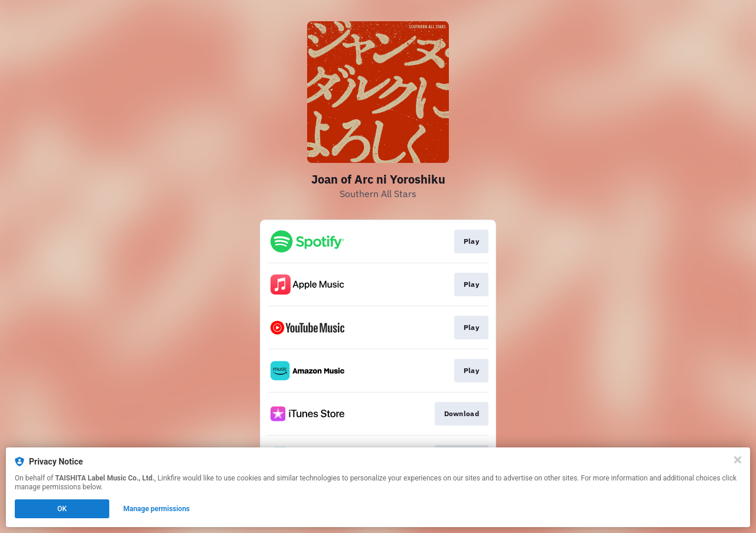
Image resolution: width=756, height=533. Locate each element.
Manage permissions (157, 509)
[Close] (738, 460)
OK (62, 509)
